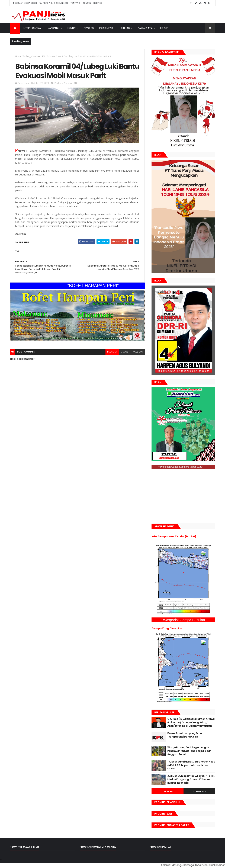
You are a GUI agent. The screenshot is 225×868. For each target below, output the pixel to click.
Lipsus (164, 28)
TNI (44, 56)
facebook (137, 352)
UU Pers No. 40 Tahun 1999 (54, 3)
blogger (112, 352)
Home (18, 56)
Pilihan (126, 28)
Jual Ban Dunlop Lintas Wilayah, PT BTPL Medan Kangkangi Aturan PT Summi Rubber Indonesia (191, 779)
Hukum (72, 28)
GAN (2, 859)
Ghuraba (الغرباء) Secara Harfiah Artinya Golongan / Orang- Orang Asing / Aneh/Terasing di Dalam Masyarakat (191, 722)
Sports (89, 28)
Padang (27, 56)
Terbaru (168, 792)
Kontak (87, 3)
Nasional (54, 28)
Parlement (106, 28)
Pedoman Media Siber (25, 3)
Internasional (33, 28)
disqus (124, 352)
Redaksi (98, 3)
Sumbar (36, 56)
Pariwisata (145, 28)
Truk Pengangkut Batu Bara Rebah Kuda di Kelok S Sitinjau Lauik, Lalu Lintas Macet (191, 765)
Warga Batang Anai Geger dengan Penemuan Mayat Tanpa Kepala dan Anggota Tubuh (189, 751)
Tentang (75, 3)
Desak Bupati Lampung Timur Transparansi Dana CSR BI (185, 735)
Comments (199, 792)
